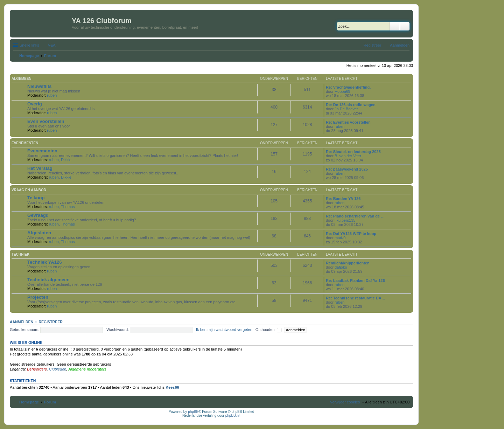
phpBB (193, 412)
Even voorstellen (46, 121)
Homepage (29, 402)
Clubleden (58, 369)
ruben (52, 95)
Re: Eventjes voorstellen (348, 122)
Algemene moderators (87, 369)
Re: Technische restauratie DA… (356, 298)
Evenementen (25, 143)
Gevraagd (38, 215)
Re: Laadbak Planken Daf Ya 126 (355, 281)
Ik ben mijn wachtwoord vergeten (224, 330)
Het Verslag (40, 168)
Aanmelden (22, 322)
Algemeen (22, 79)
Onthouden (269, 330)
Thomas (68, 207)
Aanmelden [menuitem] (400, 45)
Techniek (20, 254)
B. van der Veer (348, 156)
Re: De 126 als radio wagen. (351, 105)
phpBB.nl (233, 416)
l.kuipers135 (345, 220)
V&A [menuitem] (52, 45)
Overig (35, 104)
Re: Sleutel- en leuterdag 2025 (353, 152)
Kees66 (172, 387)
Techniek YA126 (45, 262)
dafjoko (341, 267)
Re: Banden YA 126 (343, 199)
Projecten (38, 297)
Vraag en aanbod (29, 190)
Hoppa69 (342, 91)
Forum (50, 402)
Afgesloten (39, 233)
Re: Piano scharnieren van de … (355, 216)
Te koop (36, 198)
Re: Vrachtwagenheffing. (348, 87)
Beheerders (37, 369)
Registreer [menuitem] (373, 45)
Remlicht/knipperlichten (348, 263)
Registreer (50, 322)
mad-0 (340, 238)
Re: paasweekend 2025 (347, 169)
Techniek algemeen (48, 280)
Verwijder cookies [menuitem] (345, 402)
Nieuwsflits (40, 86)
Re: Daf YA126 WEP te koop (351, 234)
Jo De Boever (346, 109)
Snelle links (29, 45)
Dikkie (66, 160)
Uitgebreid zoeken (405, 26)
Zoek (395, 26)
